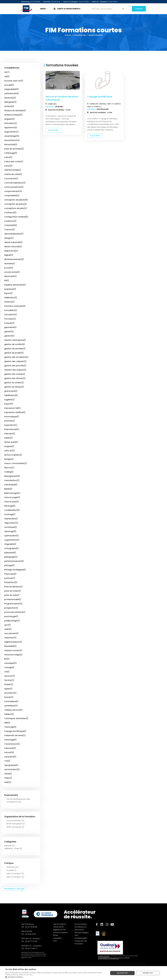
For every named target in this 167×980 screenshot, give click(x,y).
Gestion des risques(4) (15, 370)
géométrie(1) (10, 327)
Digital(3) (9, 255)
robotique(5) (10, 663)
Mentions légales (81, 933)
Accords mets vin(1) (14, 81)
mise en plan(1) (12, 502)
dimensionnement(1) (14, 259)
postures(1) (10, 578)
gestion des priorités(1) (15, 366)
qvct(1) (8, 625)
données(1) (10, 264)
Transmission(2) (12, 744)
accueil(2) (9, 85)
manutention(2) (12, 480)
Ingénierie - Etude (63, 110)
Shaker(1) (9, 684)
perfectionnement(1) (14, 561)
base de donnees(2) (14, 149)
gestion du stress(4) (14, 383)
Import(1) (9, 404)
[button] (56, 977)
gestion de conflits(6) (15, 344)
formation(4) (11, 315)
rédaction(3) (10, 638)
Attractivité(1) (11, 144)
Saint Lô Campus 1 (114, 104)
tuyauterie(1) (10, 757)
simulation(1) (10, 693)
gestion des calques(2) (15, 361)
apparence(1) (11, 127)
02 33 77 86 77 (31, 948)
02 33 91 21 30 (31, 934)
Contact (139, 9)
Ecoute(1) (9, 268)
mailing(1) (9, 472)
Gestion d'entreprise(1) (15, 340)
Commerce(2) (11, 178)
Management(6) (12, 476)
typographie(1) (11, 765)
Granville (103, 104)
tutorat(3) (9, 752)
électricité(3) (10, 276)
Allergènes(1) (10, 102)
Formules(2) (10, 319)
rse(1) (7, 672)
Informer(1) (10, 421)
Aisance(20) (10, 98)
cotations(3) (10, 221)
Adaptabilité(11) (12, 89)
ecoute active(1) (12, 272)
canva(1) (8, 166)
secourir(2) (10, 676)
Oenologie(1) (10, 531)
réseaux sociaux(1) (13, 650)
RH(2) (7, 659)
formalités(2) (11, 310)
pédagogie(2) (11, 557)
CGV (76, 935)
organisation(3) (12, 540)
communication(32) (14, 187)
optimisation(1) (11, 536)
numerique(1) (11, 527)
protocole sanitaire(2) (15, 612)
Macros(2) (9, 468)
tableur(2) (9, 714)
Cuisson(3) (10, 230)
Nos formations (60, 924)
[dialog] (83, 973)
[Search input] (106, 9)
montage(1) (10, 514)
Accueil (68, 35)
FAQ (55, 941)
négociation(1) (11, 523)
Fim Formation (81, 924)
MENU (44, 9)
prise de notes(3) (13, 591)
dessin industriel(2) (13, 242)
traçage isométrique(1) (15, 731)
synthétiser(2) (11, 706)
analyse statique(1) (13, 115)
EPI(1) (7, 281)
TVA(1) (7, 761)
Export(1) (8, 293)
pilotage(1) (9, 565)
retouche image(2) (13, 655)
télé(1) (7, 723)
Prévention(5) (11, 582)
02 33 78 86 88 (31, 927)
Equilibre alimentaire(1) (15, 285)
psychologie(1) (11, 616)
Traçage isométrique (100, 97)
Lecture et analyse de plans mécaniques (62, 98)
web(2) (8, 782)
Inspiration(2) (11, 425)
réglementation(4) (13, 642)
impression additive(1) (15, 412)
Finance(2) (9, 302)
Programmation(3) (13, 604)
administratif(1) (12, 93)
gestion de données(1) (15, 349)
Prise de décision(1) (13, 587)
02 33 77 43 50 (31, 941)
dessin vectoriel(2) (13, 247)
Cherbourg (52, 104)
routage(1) (9, 667)
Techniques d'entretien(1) (16, 718)
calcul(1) (8, 157)
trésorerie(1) (10, 748)
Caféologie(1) (11, 153)
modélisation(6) (12, 510)
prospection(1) (11, 608)
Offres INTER (58, 927)
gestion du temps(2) (14, 387)
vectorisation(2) (12, 769)
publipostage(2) (12, 621)
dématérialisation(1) (14, 234)
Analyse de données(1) (15, 110)
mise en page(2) (12, 497)
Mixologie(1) (10, 506)
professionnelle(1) (13, 599)
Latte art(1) (9, 451)
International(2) (12, 429)
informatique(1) (12, 417)
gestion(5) (9, 336)
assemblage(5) (12, 136)
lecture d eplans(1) (13, 455)
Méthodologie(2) (12, 493)
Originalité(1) (10, 544)
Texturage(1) (10, 727)
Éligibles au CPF (60, 930)
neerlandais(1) (11, 519)
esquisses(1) (10, 289)
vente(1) (8, 774)
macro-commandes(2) (16, 463)
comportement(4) (13, 191)
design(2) (9, 238)
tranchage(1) (10, 740)
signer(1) (8, 689)
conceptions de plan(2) (16, 208)
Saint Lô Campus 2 (94, 107)
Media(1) (8, 489)
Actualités (57, 938)
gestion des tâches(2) (15, 378)
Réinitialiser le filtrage (14, 889)
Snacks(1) (9, 697)
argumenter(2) (11, 132)
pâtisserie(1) (10, 553)
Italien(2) (9, 438)
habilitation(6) (11, 395)
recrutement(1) (11, 633)
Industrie (52, 110)
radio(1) (8, 629)
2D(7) (7, 72)
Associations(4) (12, 140)
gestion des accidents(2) (16, 357)
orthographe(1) (12, 548)
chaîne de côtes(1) (13, 174)
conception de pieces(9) (16, 200)
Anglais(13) (9, 119)
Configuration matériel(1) (16, 217)
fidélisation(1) (11, 298)
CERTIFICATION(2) (13, 170)
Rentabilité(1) (10, 646)
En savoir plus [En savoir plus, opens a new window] (28, 975)
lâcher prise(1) (11, 442)
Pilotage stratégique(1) (15, 570)
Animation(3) (11, 123)
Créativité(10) (11, 225)
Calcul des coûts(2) (14, 161)
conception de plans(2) (16, 204)
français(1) (9, 323)
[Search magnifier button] (123, 9)
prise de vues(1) (12, 595)
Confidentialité (81, 938)
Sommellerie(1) (11, 701)
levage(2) (9, 459)
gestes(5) (9, 332)
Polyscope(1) (10, 574)
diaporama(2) (11, 251)
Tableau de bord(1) (13, 710)
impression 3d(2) (13, 408)
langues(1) (9, 446)
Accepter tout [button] (122, 973)
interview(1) (10, 434)
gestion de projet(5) (14, 353)
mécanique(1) (11, 485)
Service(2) (9, 680)
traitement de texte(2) (15, 735)
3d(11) (7, 76)
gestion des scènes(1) (15, 374)
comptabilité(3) (12, 196)
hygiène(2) (9, 400)
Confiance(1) (10, 213)
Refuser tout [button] (148, 973)
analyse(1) (9, 106)
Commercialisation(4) (15, 183)
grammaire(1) (11, 391)
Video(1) (8, 778)
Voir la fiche (53, 130)
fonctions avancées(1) (15, 306)
